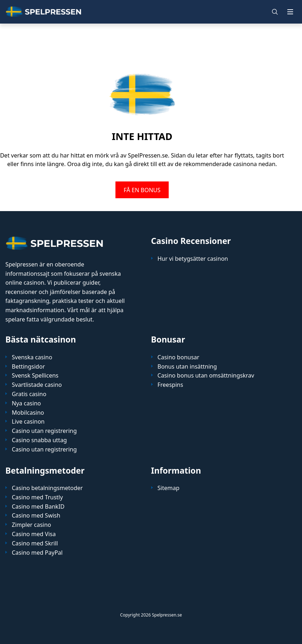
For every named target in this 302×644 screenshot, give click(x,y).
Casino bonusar (179, 357)
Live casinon (28, 422)
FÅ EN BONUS (142, 190)
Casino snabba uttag (39, 440)
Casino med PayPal (37, 553)
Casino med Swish (36, 516)
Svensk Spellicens (35, 376)
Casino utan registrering (44, 431)
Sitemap (169, 488)
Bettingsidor (28, 367)
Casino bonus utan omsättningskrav (206, 376)
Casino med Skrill (35, 543)
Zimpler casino (31, 525)
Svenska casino (32, 357)
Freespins (170, 385)
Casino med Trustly (37, 497)
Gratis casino (29, 394)
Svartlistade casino (37, 385)
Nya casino (26, 403)
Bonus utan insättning (187, 367)
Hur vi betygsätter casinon (193, 259)
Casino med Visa (34, 534)
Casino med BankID (38, 507)
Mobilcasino (28, 413)
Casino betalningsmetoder (47, 488)
